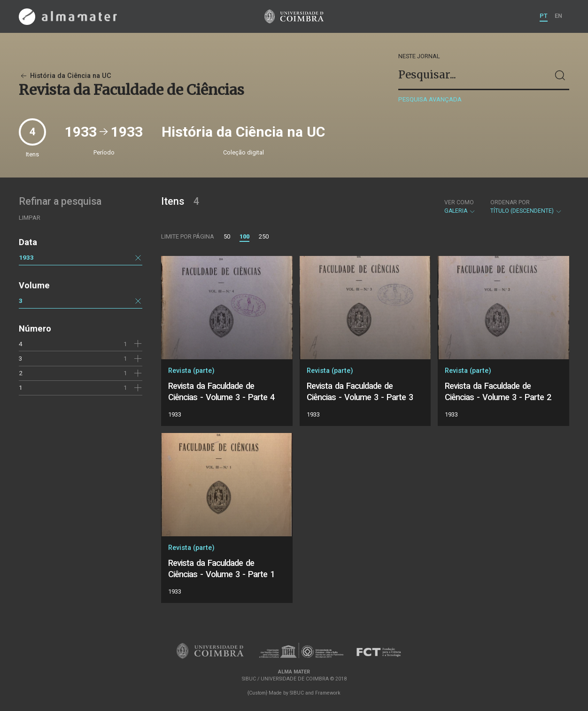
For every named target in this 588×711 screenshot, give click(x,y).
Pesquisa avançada (430, 99)
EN (558, 16)
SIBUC (297, 693)
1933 (26, 257)
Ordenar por (510, 202)
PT (544, 16)
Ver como (459, 202)
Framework (328, 693)
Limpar (30, 218)
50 (227, 236)
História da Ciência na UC (65, 76)
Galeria (460, 207)
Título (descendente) (526, 207)
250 (264, 236)
